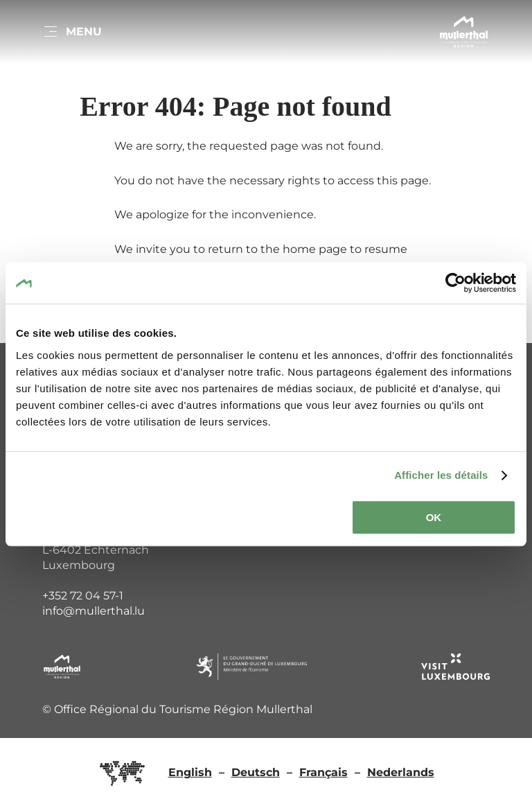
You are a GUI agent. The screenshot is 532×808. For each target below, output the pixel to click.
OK (434, 517)
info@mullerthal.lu (94, 611)
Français (323, 772)
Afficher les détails (441, 475)
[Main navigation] (72, 32)
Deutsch (256, 772)
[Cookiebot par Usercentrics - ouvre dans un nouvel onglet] (455, 283)
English (190, 772)
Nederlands (401, 772)
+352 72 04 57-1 (83, 596)
